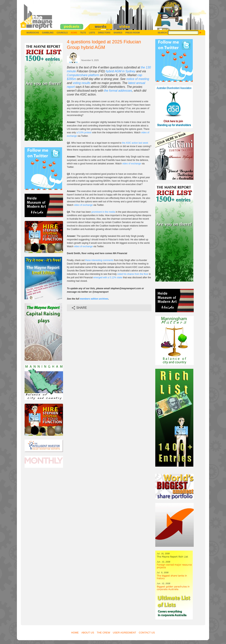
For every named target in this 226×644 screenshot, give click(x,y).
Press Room (133, 33)
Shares (118, 33)
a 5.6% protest (84, 133)
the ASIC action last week (135, 143)
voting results (81, 83)
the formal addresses (118, 91)
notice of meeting (138, 79)
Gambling (48, 33)
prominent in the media (103, 212)
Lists (92, 33)
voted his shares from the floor (133, 274)
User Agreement (124, 633)
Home (75, 633)
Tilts (83, 33)
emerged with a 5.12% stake (108, 278)
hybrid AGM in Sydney (121, 71)
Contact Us (147, 633)
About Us (88, 633)
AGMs (74, 33)
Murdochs (33, 33)
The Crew (103, 633)
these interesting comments (99, 260)
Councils (62, 33)
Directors (104, 33)
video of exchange (132, 164)
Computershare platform (83, 75)
